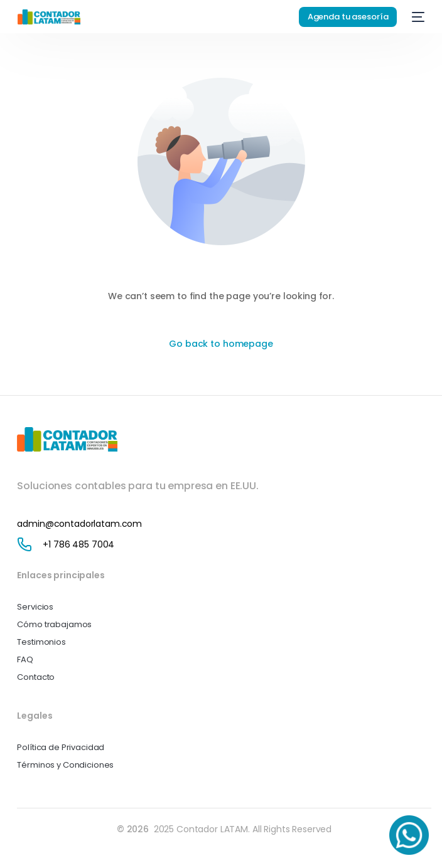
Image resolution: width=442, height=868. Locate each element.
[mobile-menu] (417, 17)
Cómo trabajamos (54, 624)
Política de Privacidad (61, 747)
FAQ (25, 659)
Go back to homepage (221, 344)
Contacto (36, 677)
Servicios (35, 607)
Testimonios (41, 642)
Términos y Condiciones (65, 765)
